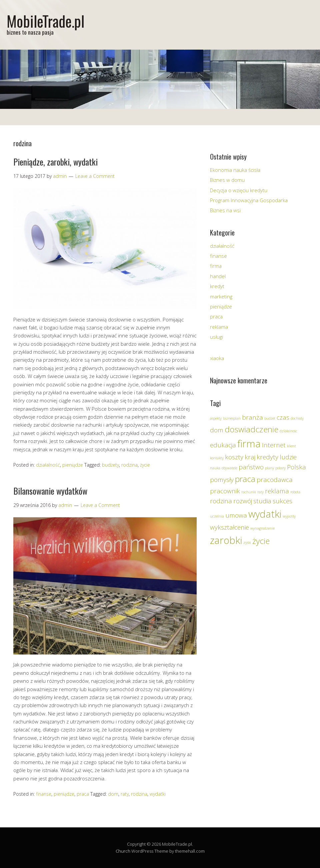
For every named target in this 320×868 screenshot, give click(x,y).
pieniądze (73, 465)
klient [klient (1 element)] (291, 446)
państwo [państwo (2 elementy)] (251, 467)
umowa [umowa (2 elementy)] (236, 515)
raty (125, 794)
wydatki (158, 794)
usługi (216, 337)
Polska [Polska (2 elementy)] (296, 467)
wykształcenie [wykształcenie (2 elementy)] (229, 527)
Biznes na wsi (225, 210)
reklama (219, 327)
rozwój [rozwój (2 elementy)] (243, 501)
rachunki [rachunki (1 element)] (249, 492)
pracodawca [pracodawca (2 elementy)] (275, 480)
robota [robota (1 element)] (295, 492)
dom (113, 794)
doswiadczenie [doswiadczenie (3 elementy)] (251, 429)
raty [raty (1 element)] (260, 492)
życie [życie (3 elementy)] (261, 541)
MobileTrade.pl (45, 21)
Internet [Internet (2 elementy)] (274, 445)
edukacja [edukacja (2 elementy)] (223, 445)
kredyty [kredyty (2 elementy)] (267, 457)
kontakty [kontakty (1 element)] (217, 458)
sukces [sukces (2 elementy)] (282, 501)
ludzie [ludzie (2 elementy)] (288, 457)
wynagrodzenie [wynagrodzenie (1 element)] (262, 528)
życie (145, 465)
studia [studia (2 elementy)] (262, 501)
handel (218, 276)
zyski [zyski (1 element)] (247, 543)
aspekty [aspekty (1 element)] (216, 418)
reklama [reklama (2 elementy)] (277, 491)
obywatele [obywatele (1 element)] (229, 468)
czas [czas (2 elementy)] (283, 417)
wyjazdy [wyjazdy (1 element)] (289, 516)
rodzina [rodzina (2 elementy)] (221, 501)
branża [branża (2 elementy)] (252, 417)
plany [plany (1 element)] (269, 468)
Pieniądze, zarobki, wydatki (55, 162)
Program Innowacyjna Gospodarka (249, 200)
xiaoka (217, 358)
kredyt (217, 286)
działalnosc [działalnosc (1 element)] (288, 431)
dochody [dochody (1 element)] (297, 418)
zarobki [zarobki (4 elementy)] (226, 540)
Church (123, 851)
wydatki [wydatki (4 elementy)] (265, 514)
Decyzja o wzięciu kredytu (239, 190)
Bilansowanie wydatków (50, 491)
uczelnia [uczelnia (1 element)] (217, 516)
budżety (110, 465)
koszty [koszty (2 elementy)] (234, 457)
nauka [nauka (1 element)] (215, 468)
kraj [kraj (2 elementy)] (250, 457)
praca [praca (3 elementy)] (245, 479)
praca (83, 794)
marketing (221, 296)
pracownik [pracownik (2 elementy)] (225, 491)
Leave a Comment (95, 176)
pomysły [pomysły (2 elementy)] (222, 480)
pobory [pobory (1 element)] (280, 468)
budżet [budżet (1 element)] (270, 418)
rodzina (129, 465)
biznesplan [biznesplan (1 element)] (232, 418)
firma (216, 266)
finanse (44, 794)
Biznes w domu (227, 180)
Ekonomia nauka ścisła (235, 170)
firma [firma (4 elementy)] (249, 444)
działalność (48, 465)
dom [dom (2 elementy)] (217, 430)
